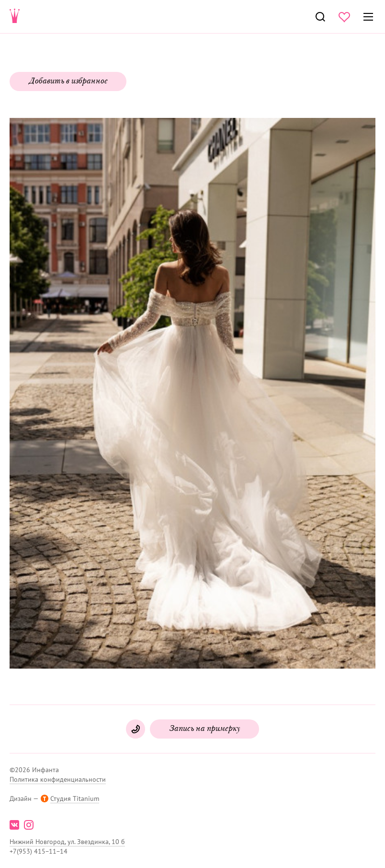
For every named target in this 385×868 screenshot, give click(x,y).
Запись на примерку (204, 729)
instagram (29, 825)
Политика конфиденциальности (58, 779)
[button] (192, 394)
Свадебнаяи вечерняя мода (15, 17)
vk (14, 825)
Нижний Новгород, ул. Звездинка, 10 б (67, 842)
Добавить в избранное (68, 81)
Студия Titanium (75, 799)
